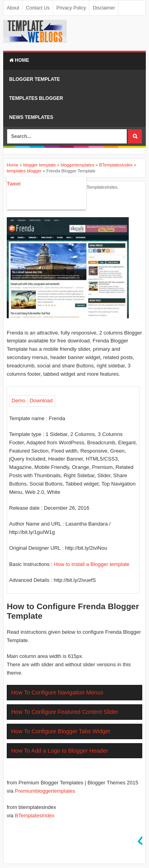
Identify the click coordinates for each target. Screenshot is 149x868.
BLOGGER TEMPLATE (35, 79)
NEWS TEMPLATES (31, 117)
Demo (18, 401)
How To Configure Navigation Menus (57, 692)
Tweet (14, 184)
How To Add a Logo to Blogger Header (60, 751)
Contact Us (38, 8)
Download (41, 401)
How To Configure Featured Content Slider (65, 712)
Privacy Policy (71, 8)
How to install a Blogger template (92, 564)
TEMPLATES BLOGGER (36, 98)
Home (19, 60)
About (13, 8)
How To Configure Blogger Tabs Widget (61, 731)
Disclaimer (104, 8)
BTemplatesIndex (101, 187)
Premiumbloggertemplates (45, 791)
